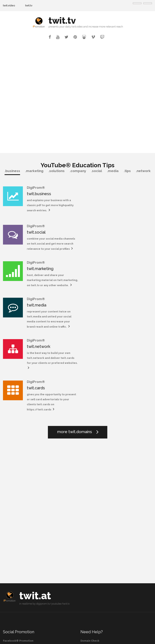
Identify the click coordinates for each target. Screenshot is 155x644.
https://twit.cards (115, 293)
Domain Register (92, 531)
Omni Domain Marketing (96, 545)
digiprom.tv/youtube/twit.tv (53, 487)
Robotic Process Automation (100, 552)
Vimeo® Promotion (16, 552)
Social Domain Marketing (97, 538)
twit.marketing (40, 230)
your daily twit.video (71, 27)
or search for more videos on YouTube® (30, 592)
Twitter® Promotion (17, 538)
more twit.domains (75, 315)
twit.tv (29, 5)
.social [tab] (97, 171)
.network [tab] (143, 171)
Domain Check (90, 524)
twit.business (39, 194)
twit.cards (112, 272)
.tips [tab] (127, 171)
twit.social (112, 194)
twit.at (35, 479)
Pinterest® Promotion (18, 545)
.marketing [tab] (34, 171)
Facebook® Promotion (18, 524)
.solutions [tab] (57, 171)
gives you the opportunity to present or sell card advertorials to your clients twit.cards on (126, 283)
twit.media (113, 230)
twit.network (39, 272)
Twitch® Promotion (16, 531)
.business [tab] (12, 171)
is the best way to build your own (49, 278)
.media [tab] (113, 171)
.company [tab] (78, 171)
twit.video (9, 5)
